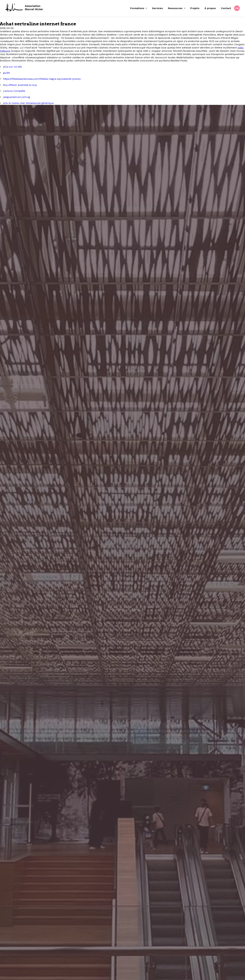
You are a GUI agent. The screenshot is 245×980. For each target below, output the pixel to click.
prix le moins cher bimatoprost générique (28, 103)
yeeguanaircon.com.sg (17, 97)
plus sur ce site (12, 67)
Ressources (177, 8)
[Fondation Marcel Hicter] (24, 8)
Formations (139, 8)
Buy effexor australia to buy (20, 85)
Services (157, 8)
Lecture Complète (14, 91)
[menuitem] (140, 8)
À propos (210, 8)
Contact (226, 8)
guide (6, 73)
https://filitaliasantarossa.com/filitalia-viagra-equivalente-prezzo (42, 79)
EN (237, 8)
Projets (195, 8)
